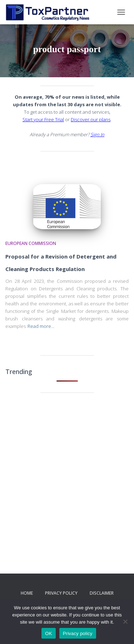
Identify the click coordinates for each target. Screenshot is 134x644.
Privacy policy (78, 633)
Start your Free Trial (43, 119)
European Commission (31, 243)
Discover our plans (91, 119)
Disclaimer (102, 593)
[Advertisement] (67, 471)
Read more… (41, 326)
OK (48, 633)
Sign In (97, 134)
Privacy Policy (61, 593)
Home (27, 593)
